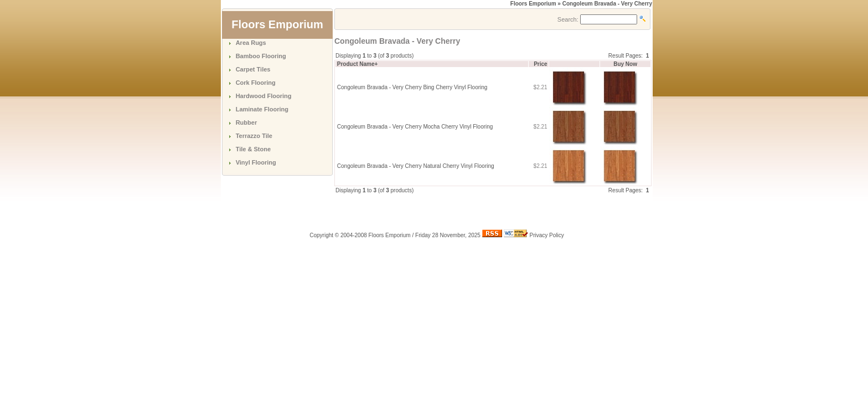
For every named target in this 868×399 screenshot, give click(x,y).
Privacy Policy (547, 235)
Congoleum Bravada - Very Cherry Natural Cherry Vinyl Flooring (416, 166)
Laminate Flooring (262, 109)
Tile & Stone (253, 149)
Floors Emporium (533, 4)
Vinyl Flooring (256, 162)
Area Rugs (251, 43)
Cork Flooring (256, 83)
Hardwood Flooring (264, 96)
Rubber (247, 122)
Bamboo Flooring (261, 56)
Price (540, 64)
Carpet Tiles (253, 69)
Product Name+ (358, 64)
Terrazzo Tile (254, 136)
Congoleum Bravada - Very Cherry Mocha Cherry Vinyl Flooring (415, 127)
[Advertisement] (464, 211)
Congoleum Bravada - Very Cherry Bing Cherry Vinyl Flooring (412, 87)
